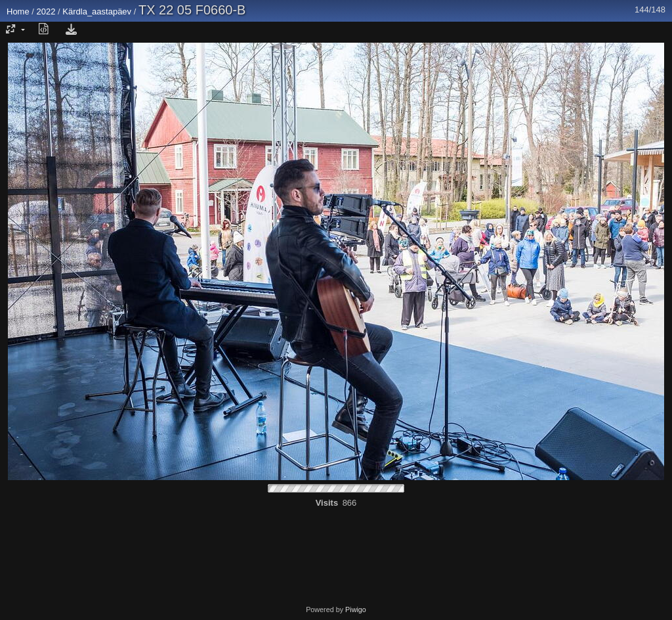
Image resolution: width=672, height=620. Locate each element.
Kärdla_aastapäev (97, 11)
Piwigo (356, 609)
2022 (46, 11)
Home (18, 11)
